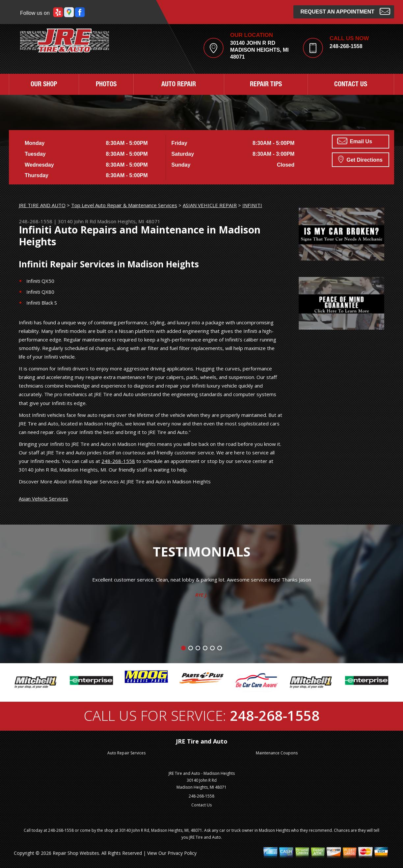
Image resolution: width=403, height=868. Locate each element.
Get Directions (360, 159)
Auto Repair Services (126, 753)
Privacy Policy (182, 853)
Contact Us (201, 805)
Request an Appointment (345, 11)
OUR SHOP (44, 85)
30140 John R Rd (77, 221)
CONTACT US (351, 85)
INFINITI (252, 205)
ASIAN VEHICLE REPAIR (210, 205)
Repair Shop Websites (76, 853)
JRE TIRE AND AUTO (42, 205)
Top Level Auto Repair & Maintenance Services (124, 205)
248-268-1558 (346, 46)
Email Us (355, 141)
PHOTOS (106, 85)
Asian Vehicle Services (43, 499)
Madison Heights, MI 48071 (129, 221)
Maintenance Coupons (277, 753)
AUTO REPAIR (179, 85)
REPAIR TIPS (266, 85)
